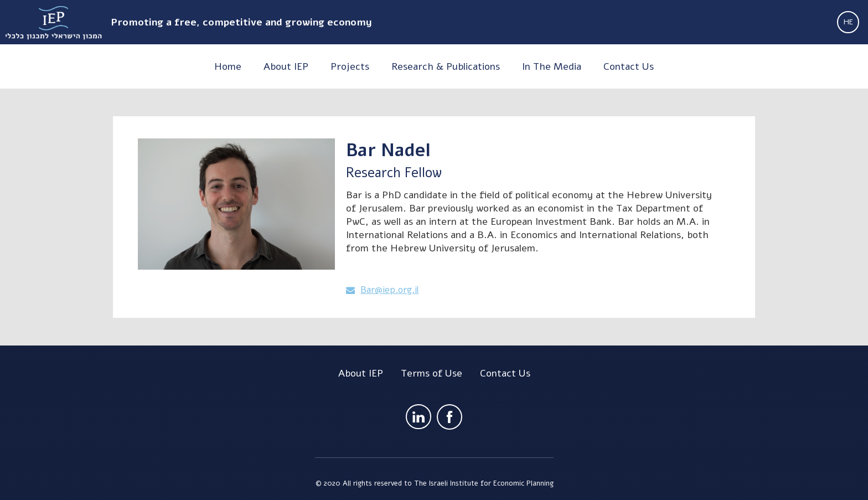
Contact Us (505, 373)
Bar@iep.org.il (389, 290)
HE (848, 22)
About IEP (361, 373)
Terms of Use (432, 373)
